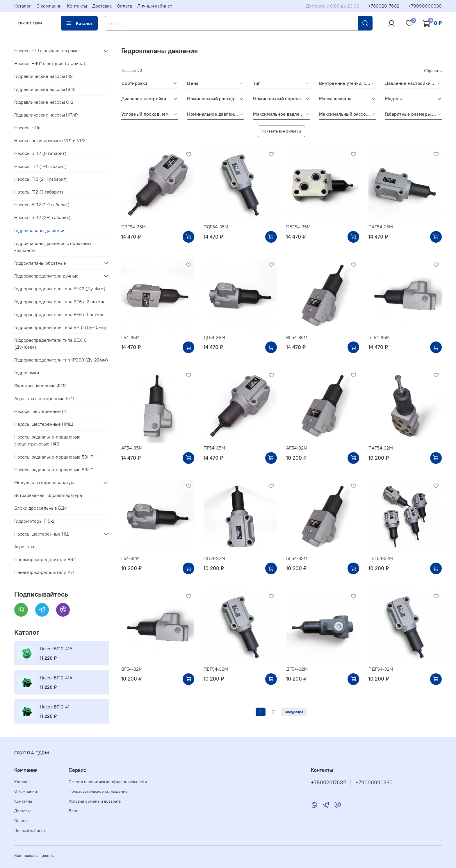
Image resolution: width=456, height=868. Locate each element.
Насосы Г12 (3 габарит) (39, 192)
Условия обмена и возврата (95, 801)
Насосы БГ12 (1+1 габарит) (42, 205)
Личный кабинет (155, 6)
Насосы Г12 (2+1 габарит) (41, 179)
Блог (73, 811)
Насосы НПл (27, 128)
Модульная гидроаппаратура (45, 482)
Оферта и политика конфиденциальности (108, 782)
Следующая (294, 712)
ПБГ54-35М (298, 227)
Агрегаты (24, 547)
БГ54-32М (297, 558)
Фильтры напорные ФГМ (40, 386)
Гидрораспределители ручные (46, 276)
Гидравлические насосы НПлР (46, 115)
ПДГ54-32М (381, 669)
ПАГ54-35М (381, 227)
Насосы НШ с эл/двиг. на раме (47, 51)
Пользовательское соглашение (98, 791)
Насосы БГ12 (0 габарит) (40, 153)
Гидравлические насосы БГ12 (45, 89)
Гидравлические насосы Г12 (43, 76)
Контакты (77, 6)
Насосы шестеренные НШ (42, 534)
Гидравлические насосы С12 (44, 102)
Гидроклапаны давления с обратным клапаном (53, 247)
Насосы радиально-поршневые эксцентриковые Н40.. (47, 440)
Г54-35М (130, 337)
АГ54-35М (132, 448)
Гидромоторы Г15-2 (34, 521)
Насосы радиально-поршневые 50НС (54, 470)
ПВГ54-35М (133, 227)
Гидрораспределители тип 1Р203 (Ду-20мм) (61, 360)
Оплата (124, 6)
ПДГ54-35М (216, 227)
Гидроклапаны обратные (40, 263)
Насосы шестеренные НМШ (44, 424)
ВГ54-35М (297, 337)
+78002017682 (384, 6)
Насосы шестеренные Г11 (41, 411)
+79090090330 (425, 6)
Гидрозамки (27, 373)
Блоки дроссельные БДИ (41, 508)
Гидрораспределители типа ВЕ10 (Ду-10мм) (60, 327)
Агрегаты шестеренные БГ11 (44, 398)
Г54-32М (130, 558)
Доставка (102, 6)
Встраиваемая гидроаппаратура (48, 495)
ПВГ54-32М (216, 669)
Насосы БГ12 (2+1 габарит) (42, 217)
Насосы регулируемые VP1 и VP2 (50, 140)
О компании (49, 6)
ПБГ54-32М (381, 558)
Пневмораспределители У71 (44, 572)
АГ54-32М (297, 448)
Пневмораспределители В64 (45, 559)
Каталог (23, 6)
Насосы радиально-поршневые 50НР (54, 457)
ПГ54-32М (214, 558)
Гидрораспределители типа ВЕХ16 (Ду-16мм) (50, 343)
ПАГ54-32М (381, 448)
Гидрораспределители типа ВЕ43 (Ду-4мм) (60, 289)
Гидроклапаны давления (40, 230)
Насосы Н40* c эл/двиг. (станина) (50, 63)
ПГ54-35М (214, 448)
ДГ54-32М (297, 669)
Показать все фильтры (281, 131)
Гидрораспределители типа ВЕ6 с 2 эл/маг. (60, 302)
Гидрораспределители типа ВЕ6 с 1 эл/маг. (59, 314)
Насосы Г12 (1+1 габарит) (40, 166)
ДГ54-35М (214, 337)
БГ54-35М (379, 337)
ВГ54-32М (132, 669)
